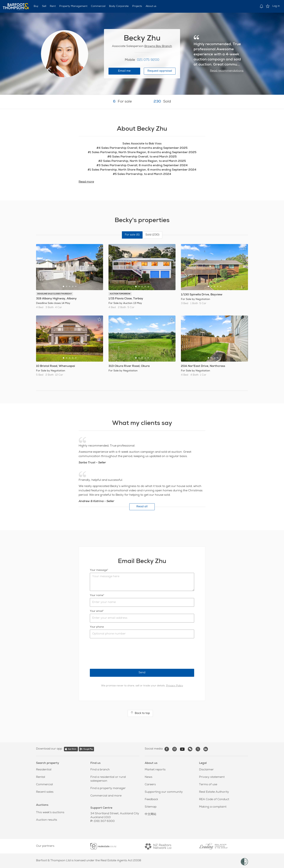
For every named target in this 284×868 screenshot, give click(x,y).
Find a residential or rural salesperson (108, 779)
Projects (137, 6)
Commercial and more (106, 796)
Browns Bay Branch (158, 46)
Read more (86, 182)
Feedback (151, 800)
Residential (44, 770)
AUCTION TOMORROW (120, 294)
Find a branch (100, 770)
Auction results (47, 820)
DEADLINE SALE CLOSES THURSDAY (55, 294)
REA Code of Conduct (214, 800)
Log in (276, 6)
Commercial (98, 6)
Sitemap (151, 807)
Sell (44, 6)
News (149, 777)
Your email (96, 611)
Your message (99, 570)
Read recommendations (227, 71)
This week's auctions (50, 813)
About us (151, 6)
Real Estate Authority (214, 792)
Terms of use (208, 785)
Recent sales (45, 792)
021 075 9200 (148, 60)
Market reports (155, 770)
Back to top (140, 713)
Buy (36, 6)
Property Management (73, 6)
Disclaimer (206, 770)
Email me (124, 71)
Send (142, 673)
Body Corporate (119, 6)
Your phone (97, 627)
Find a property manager (108, 789)
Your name (97, 595)
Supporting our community (164, 792)
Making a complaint (213, 807)
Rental (41, 777)
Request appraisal (160, 71)
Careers (150, 785)
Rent (53, 6)
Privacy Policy (175, 686)
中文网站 (151, 814)
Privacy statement (212, 777)
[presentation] (117, 654)
